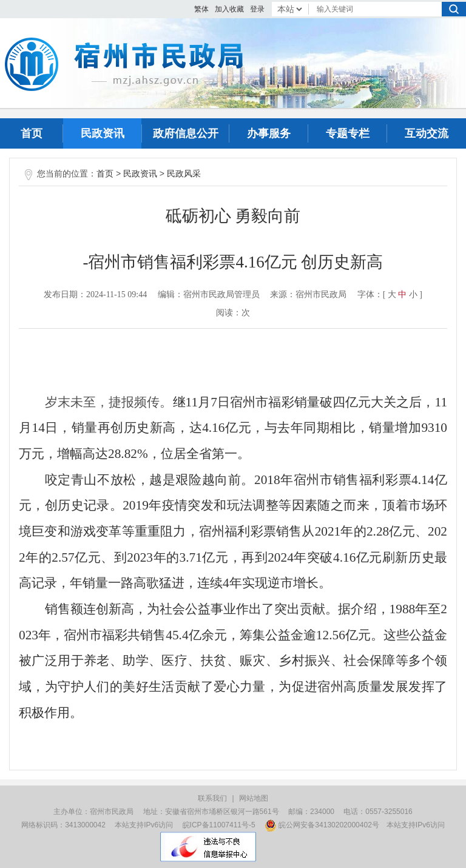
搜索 (454, 9)
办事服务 (269, 133)
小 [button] (413, 294)
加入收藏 (229, 9)
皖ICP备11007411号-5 (219, 825)
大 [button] (392, 294)
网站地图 (254, 798)
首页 (32, 133)
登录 (257, 9)
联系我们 (212, 798)
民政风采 (184, 173)
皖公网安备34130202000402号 (322, 825)
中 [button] (402, 294)
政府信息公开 (186, 133)
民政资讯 (103, 133)
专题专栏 (348, 133)
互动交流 (427, 133)
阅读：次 (233, 313)
